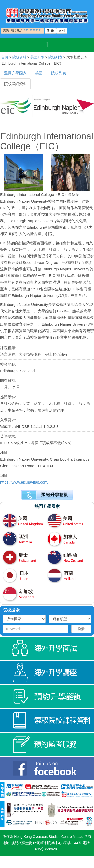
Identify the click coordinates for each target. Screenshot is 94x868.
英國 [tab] (39, 73)
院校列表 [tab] (59, 73)
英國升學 (37, 57)
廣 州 (62, 31)
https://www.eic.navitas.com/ (24, 482)
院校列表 (55, 57)
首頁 (5, 57)
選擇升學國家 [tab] (15, 73)
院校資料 (19, 57)
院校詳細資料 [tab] (15, 84)
